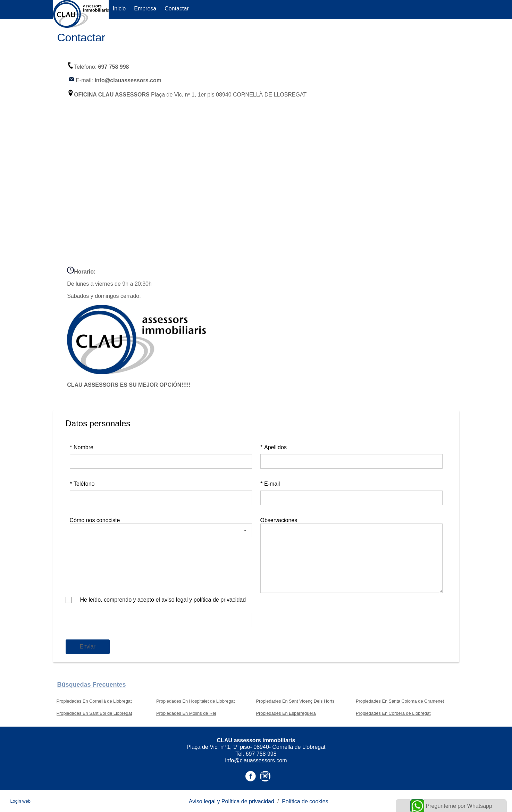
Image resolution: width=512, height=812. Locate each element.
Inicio (119, 9)
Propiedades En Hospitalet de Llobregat (195, 701)
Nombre (82, 447)
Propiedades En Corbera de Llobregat (393, 713)
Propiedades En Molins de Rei (186, 713)
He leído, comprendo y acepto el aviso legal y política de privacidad (163, 600)
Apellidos (274, 447)
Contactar (177, 9)
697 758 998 (114, 67)
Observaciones (279, 520)
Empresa (145, 9)
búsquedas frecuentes (92, 685)
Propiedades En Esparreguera (286, 713)
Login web (20, 801)
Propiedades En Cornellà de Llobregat (94, 701)
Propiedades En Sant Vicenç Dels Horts (295, 701)
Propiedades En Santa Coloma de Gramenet (400, 701)
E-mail (270, 484)
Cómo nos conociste (95, 520)
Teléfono (82, 484)
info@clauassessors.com (128, 80)
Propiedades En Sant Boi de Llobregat (94, 713)
